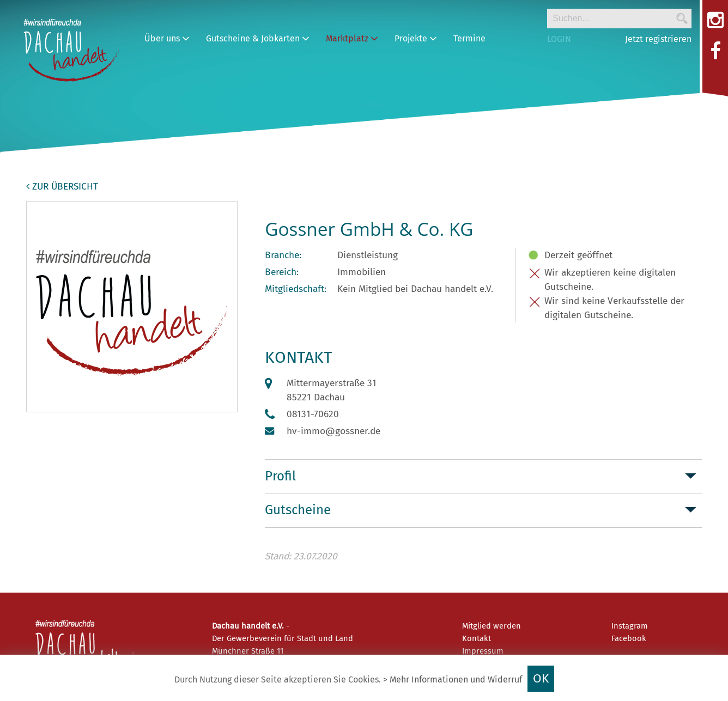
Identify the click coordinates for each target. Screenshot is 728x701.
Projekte (416, 38)
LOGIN (559, 39)
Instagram (630, 626)
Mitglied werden (492, 626)
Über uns (167, 38)
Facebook (629, 638)
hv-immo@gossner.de (333, 431)
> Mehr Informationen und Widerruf (453, 679)
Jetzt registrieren (658, 39)
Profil (280, 476)
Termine (469, 38)
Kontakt (477, 638)
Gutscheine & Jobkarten (258, 38)
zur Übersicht (62, 187)
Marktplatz (352, 38)
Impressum (483, 651)
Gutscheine (298, 510)
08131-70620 (313, 414)
